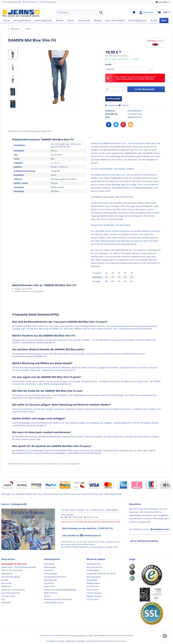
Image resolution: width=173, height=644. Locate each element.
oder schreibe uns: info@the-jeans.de (81, 535)
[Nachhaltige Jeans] (138, 20)
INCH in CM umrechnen (12, 570)
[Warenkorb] (164, 12)
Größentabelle (114, 99)
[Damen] (60, 20)
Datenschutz (50, 586)
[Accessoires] (84, 20)
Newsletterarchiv (160, 529)
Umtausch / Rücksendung (13, 590)
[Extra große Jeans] (22, 20)
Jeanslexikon (92, 580)
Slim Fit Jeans (93, 599)
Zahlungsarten (51, 580)
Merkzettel (6, 586)
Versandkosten (81, 635)
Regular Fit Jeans (94, 596)
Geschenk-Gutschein (11, 593)
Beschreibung (14, 131)
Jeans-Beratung (93, 577)
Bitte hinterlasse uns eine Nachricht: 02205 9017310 (88, 528)
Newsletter (6, 602)
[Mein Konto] (147, 12)
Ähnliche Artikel (15, 464)
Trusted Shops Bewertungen (34, 131)
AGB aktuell (49, 564)
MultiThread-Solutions (117, 641)
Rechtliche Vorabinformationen (58, 599)
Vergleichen (112, 105)
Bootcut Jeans (93, 590)
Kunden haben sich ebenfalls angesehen (62, 464)
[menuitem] (80, 12)
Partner (47, 596)
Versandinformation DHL (55, 577)
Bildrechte (49, 570)
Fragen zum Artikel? (22, 289)
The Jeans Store (8, 596)
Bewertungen (50, 567)
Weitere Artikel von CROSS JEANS (28, 291)
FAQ (49, 131)
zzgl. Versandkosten (121, 56)
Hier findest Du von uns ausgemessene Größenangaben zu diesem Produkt (131, 78)
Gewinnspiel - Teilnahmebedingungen (19, 567)
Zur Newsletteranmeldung (144, 541)
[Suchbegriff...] (80, 12)
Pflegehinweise (93, 583)
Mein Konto (7, 583)
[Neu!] (164, 20)
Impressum (49, 583)
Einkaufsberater (94, 564)
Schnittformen (93, 586)
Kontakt (5, 580)
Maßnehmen (7, 574)
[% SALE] (154, 20)
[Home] (6, 20)
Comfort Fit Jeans (94, 593)
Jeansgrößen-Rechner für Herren (101, 574)
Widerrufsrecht (51, 593)
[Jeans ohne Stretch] (115, 20)
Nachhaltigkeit (50, 574)
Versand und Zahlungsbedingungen (60, 590)
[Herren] (71, 20)
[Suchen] (101, 12)
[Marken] (98, 20)
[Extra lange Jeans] (44, 20)
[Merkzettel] (134, 12)
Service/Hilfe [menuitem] (162, 2)
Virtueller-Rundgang (11, 577)
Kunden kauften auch (33, 464)
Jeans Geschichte (94, 567)
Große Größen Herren (54, 602)
